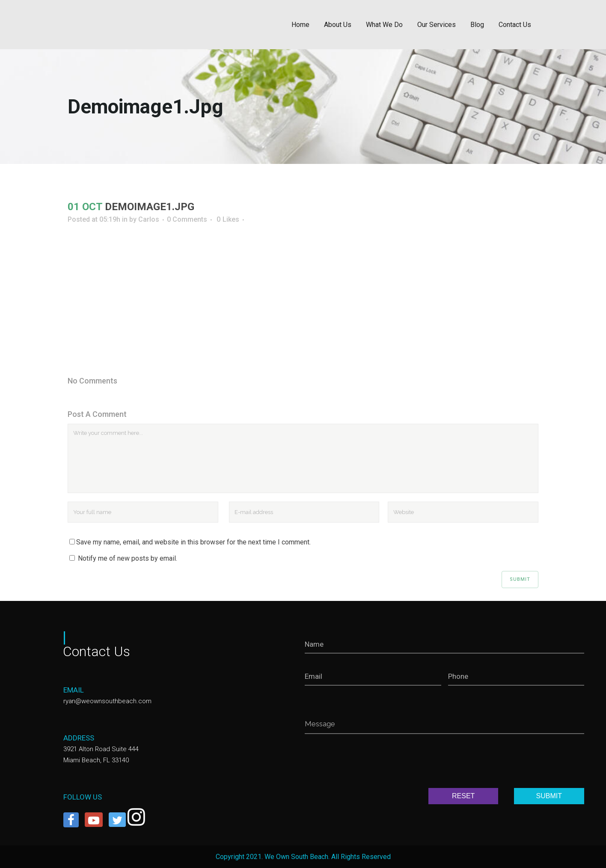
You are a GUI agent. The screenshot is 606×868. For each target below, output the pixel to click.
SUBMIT (549, 796)
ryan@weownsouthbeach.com (107, 701)
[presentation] (370, 763)
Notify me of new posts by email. (128, 558)
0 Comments (187, 219)
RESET (463, 796)
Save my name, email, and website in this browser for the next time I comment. (193, 542)
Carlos (149, 219)
